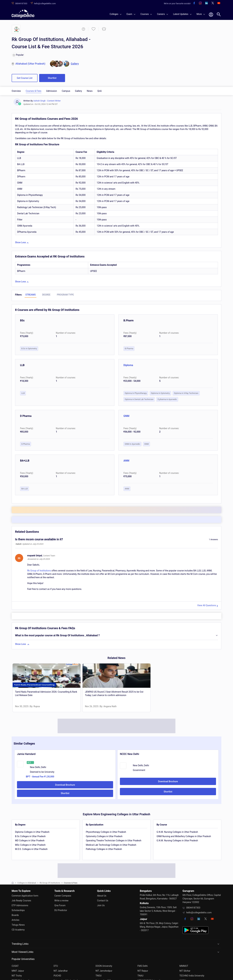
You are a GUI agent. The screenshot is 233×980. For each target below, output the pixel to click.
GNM (126, 416)
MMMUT (184, 966)
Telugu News (18, 925)
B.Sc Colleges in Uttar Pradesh (30, 836)
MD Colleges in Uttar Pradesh (30, 841)
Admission (52, 91)
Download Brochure (65, 785)
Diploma (128, 365)
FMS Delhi (143, 966)
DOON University (104, 966)
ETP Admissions (20, 905)
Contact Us (103, 901)
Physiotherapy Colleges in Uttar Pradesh (106, 832)
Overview (16, 91)
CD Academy (18, 930)
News (90, 91)
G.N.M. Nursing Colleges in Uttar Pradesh (177, 832)
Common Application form (25, 896)
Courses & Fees (34, 91)
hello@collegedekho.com (199, 913)
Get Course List (25, 78)
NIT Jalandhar (61, 971)
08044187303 (193, 908)
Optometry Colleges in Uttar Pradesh (104, 836)
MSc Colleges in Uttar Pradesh (30, 845)
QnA (100, 91)
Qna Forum (60, 905)
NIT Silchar (185, 971)
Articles (16, 920)
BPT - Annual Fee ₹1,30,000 (40, 777)
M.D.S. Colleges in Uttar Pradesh (31, 849)
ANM (126, 461)
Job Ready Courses (21, 901)
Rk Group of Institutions (39, 571)
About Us (102, 896)
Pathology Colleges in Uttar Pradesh (104, 849)
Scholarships (18, 910)
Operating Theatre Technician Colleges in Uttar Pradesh (114, 841)
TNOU (98, 976)
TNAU (141, 976)
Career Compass (63, 896)
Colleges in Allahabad (27, 883)
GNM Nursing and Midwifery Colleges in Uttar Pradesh (184, 836)
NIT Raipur (143, 971)
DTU (56, 966)
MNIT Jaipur (18, 971)
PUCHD (57, 976)
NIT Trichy (17, 976)
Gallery (79, 91)
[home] (23, 14)
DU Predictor (61, 910)
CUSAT (15, 966)
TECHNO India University (192, 976)
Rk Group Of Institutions (50, 883)
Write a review (61, 901)
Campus (66, 91)
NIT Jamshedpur (104, 971)
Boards (15, 915)
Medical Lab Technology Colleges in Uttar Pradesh (111, 845)
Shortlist (52, 78)
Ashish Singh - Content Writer (47, 101)
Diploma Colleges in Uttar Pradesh (32, 832)
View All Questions (207, 605)
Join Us (101, 905)
